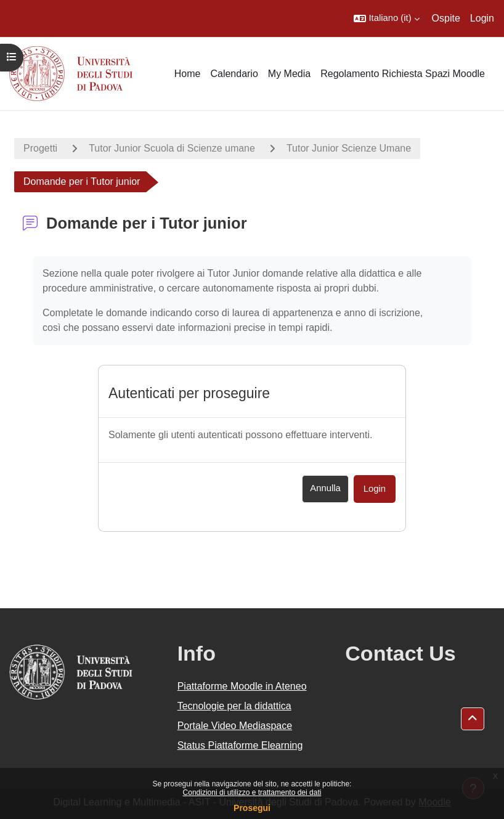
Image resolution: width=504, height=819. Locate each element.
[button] (386, 18)
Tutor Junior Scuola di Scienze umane (172, 148)
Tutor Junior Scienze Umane (349, 148)
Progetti (40, 148)
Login (482, 18)
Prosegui (252, 808)
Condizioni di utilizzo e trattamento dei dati (252, 793)
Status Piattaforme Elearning (240, 745)
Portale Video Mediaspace (235, 726)
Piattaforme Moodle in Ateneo (242, 686)
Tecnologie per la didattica (234, 706)
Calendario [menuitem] (234, 74)
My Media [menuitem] (289, 74)
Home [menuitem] (188, 74)
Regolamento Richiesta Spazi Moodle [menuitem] (403, 74)
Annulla (325, 488)
